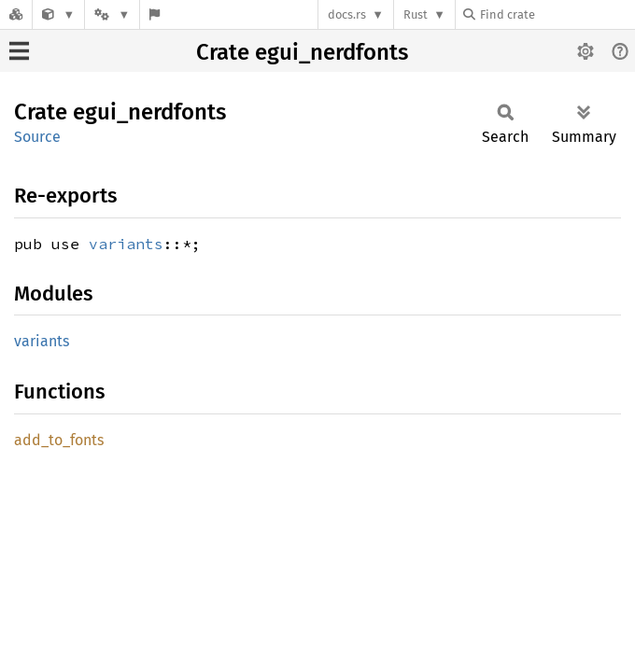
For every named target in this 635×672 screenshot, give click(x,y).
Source (37, 137)
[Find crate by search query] (557, 14)
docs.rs (347, 14)
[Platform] (112, 14)
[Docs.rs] (16, 14)
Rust (416, 14)
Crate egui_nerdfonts (302, 52)
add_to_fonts (59, 440)
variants (126, 244)
